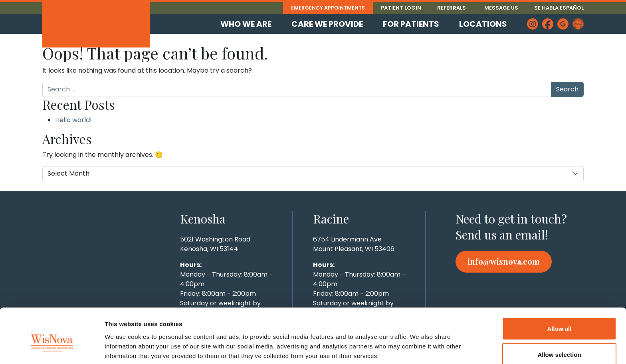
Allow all (560, 290)
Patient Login (401, 8)
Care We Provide (327, 24)
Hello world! (73, 120)
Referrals (452, 8)
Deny (560, 343)
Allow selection (559, 317)
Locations (483, 24)
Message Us (501, 8)
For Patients (411, 24)
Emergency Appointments (327, 8)
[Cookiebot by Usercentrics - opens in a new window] (52, 348)
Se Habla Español (559, 8)
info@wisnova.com (504, 261)
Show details (419, 343)
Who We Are (246, 24)
